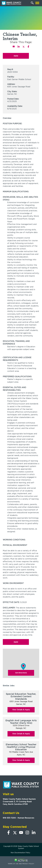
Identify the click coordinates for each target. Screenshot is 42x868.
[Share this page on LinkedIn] (19, 47)
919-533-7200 (9, 818)
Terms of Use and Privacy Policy (21, 864)
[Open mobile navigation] (37, 3)
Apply (16, 56)
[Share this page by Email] (14, 47)
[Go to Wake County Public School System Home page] (11, 3)
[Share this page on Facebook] (28, 47)
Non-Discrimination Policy (20, 853)
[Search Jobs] (32, 3)
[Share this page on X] (24, 47)
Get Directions (21, 673)
